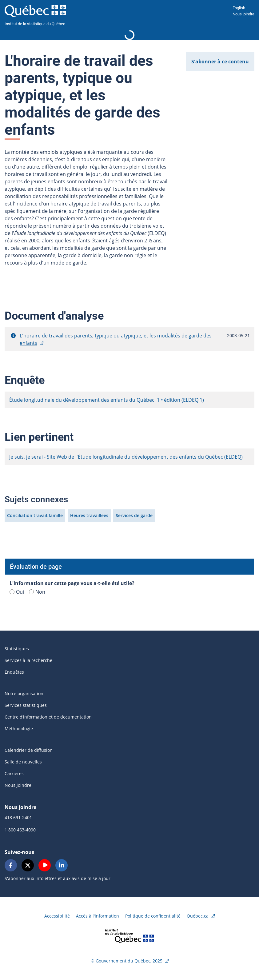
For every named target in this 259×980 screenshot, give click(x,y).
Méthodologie (19, 729)
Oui (17, 592)
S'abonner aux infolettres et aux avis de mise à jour (58, 878)
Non (37, 592)
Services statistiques (26, 705)
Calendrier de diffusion (29, 750)
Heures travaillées (89, 515)
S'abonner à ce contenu (220, 62)
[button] (13, 336)
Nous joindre (243, 14)
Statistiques (17, 649)
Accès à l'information (98, 916)
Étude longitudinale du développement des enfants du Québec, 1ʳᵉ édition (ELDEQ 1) (107, 400)
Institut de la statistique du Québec (35, 24)
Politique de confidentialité (153, 916)
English (239, 8)
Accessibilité (57, 916)
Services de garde (134, 515)
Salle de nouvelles (23, 762)
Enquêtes (14, 672)
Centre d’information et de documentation (48, 717)
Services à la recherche (28, 660)
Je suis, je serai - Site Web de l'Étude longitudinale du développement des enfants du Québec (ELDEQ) (126, 457)
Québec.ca (198, 916)
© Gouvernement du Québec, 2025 (127, 961)
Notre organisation (24, 693)
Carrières (14, 773)
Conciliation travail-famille (35, 515)
